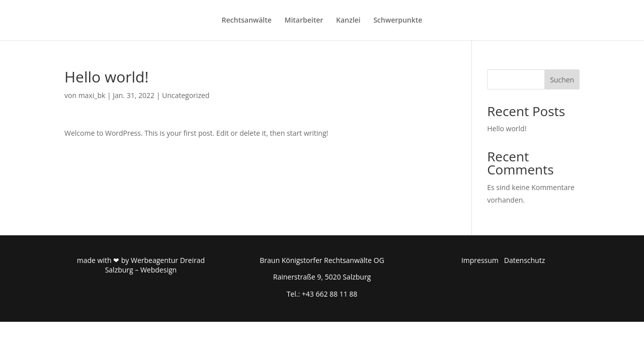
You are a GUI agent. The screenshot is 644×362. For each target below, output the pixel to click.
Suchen (562, 80)
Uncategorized (186, 95)
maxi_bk (92, 95)
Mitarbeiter (304, 21)
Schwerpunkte (398, 21)
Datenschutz (525, 260)
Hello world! (507, 128)
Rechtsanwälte (247, 21)
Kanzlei (348, 21)
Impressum (480, 260)
